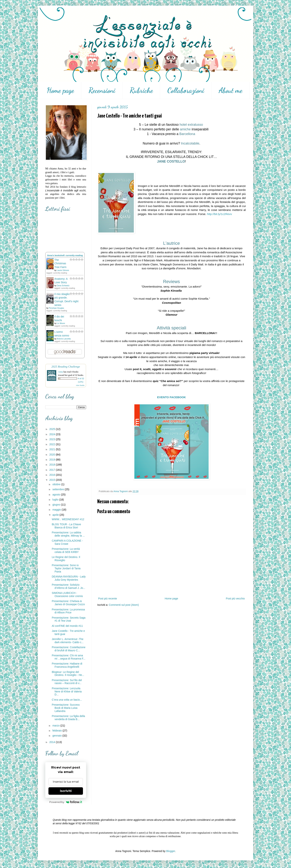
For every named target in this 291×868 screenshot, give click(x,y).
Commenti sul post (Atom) (124, 605)
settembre (58, 489)
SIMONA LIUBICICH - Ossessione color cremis (67, 595)
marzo (56, 726)
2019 (53, 460)
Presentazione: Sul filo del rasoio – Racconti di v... (67, 682)
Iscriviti (66, 791)
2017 (53, 470)
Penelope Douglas (56, 308)
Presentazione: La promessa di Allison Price (68, 611)
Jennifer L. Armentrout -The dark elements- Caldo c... (68, 641)
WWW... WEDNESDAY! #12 (68, 519)
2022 (53, 444)
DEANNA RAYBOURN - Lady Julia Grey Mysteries (69, 578)
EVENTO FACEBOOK (172, 397)
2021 (53, 449)
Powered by (66, 802)
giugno (57, 505)
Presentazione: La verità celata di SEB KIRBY (66, 550)
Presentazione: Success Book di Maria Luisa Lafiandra (66, 708)
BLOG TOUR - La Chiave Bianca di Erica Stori (66, 526)
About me (230, 90)
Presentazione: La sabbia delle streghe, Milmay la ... (68, 534)
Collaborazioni (186, 90)
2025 (53, 429)
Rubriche (141, 90)
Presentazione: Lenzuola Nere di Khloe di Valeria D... (67, 691)
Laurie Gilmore (63, 270)
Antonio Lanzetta (64, 339)
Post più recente (108, 599)
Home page (60, 90)
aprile (56, 515)
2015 (53, 480)
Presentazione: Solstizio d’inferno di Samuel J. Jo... (68, 586)
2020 (53, 455)
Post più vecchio (235, 599)
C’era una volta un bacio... (67, 700)
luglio (56, 500)
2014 (53, 742)
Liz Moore (61, 323)
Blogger (170, 851)
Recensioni (102, 90)
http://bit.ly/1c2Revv (219, 214)
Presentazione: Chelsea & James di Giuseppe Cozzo (68, 603)
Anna (61, 372)
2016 (53, 475)
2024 (53, 434)
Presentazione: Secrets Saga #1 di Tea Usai (69, 619)
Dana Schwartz (63, 286)
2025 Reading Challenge (66, 366)
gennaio (57, 736)
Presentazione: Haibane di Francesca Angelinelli (67, 665)
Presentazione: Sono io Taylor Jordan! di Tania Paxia (66, 568)
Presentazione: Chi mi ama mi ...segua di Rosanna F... (69, 657)
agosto (57, 495)
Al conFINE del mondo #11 (67, 626)
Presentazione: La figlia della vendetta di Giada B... (68, 718)
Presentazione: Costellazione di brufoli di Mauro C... (69, 649)
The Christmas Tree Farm (60, 263)
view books (80, 385)
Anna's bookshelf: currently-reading (65, 255)
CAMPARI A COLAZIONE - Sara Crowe (67, 542)
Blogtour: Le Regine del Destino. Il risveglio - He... (68, 674)
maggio (57, 510)
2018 (53, 465)
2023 (53, 439)
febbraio (57, 731)
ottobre (57, 484)
